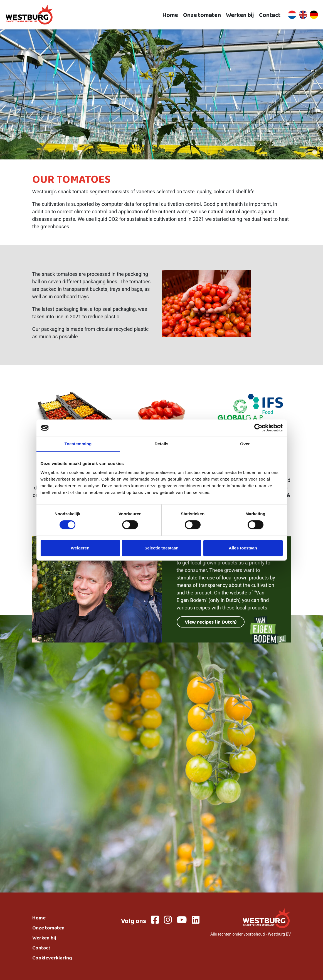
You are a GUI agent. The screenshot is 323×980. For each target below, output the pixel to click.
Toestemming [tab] (78, 444)
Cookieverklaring (52, 959)
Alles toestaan (243, 548)
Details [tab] (162, 444)
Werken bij (240, 15)
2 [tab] (315, 152)
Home (170, 15)
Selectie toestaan (161, 548)
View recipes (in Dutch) (211, 623)
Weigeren (80, 548)
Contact (270, 15)
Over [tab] (245, 444)
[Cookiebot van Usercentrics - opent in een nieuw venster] (258, 428)
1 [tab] (306, 152)
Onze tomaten (202, 15)
